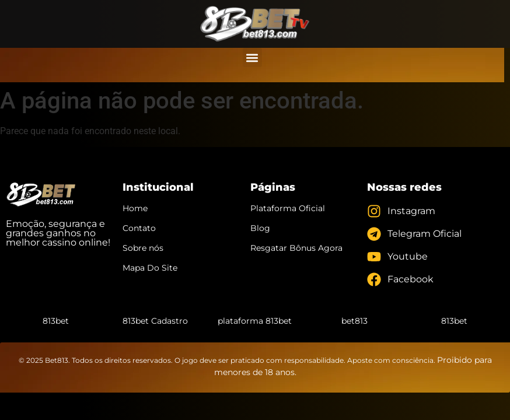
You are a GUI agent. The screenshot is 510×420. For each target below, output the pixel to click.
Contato (139, 228)
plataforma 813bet (255, 321)
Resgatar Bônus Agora (296, 248)
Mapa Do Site (150, 268)
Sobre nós (143, 248)
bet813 (354, 321)
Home (135, 208)
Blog (260, 228)
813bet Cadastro (155, 321)
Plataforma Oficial (288, 208)
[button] (252, 57)
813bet (56, 321)
